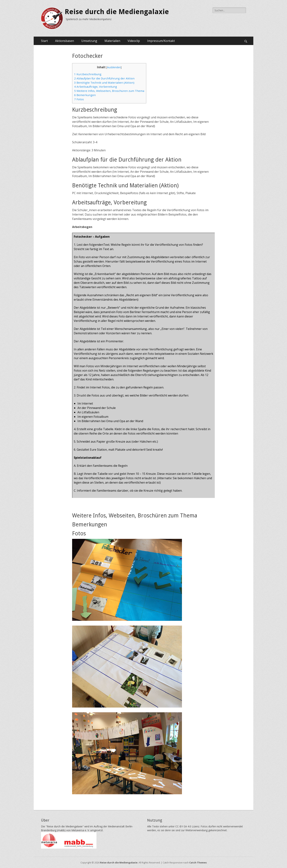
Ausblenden (114, 67)
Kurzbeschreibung (88, 74)
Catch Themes (198, 863)
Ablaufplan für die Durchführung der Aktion (104, 78)
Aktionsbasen (65, 41)
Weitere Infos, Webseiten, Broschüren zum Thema (109, 91)
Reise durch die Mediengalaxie (117, 12)
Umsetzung (89, 41)
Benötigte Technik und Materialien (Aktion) (104, 83)
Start (44, 41)
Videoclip (134, 41)
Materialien (112, 41)
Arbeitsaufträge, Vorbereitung (96, 87)
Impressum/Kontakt (161, 41)
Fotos (79, 99)
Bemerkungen (85, 95)
